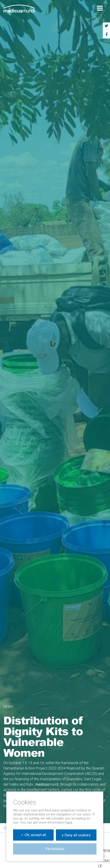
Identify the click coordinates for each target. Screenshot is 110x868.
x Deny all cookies (76, 835)
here (69, 822)
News (8, 707)
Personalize (55, 849)
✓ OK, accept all (33, 835)
